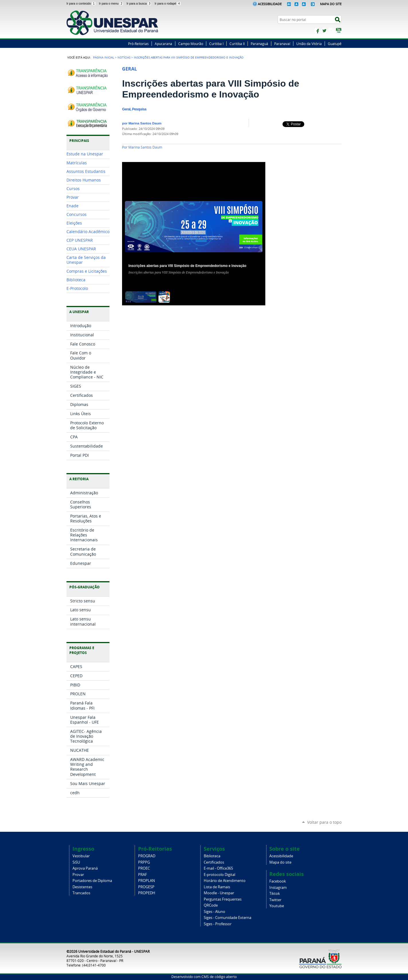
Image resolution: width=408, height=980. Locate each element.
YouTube (339, 31)
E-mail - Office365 (218, 868)
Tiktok (275, 894)
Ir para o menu (111, 3)
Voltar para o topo (324, 822)
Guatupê (335, 44)
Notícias (124, 57)
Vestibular (81, 856)
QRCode (211, 905)
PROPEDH (147, 893)
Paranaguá (259, 44)
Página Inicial (104, 57)
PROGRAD (147, 856)
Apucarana (163, 44)
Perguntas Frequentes (223, 899)
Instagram (331, 31)
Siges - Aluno (214, 912)
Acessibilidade (270, 4)
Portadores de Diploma (92, 881)
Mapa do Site (331, 4)
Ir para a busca (140, 3)
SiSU (76, 862)
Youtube (277, 906)
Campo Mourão (191, 44)
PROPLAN (147, 881)
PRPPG (144, 862)
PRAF (143, 875)
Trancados (81, 893)
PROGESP (146, 887)
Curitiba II (237, 44)
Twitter (324, 31)
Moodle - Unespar (219, 893)
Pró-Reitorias (138, 44)
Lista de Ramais (217, 887)
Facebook (317, 31)
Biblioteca (212, 856)
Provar (78, 875)
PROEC (144, 868)
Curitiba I (216, 44)
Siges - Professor (218, 924)
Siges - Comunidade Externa (227, 918)
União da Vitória (309, 44)
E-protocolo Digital (219, 875)
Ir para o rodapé (168, 3)
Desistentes (82, 887)
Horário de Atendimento (225, 881)
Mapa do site (280, 862)
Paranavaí (282, 44)
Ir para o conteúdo (82, 3)
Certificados (214, 862)
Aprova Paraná (85, 868)
